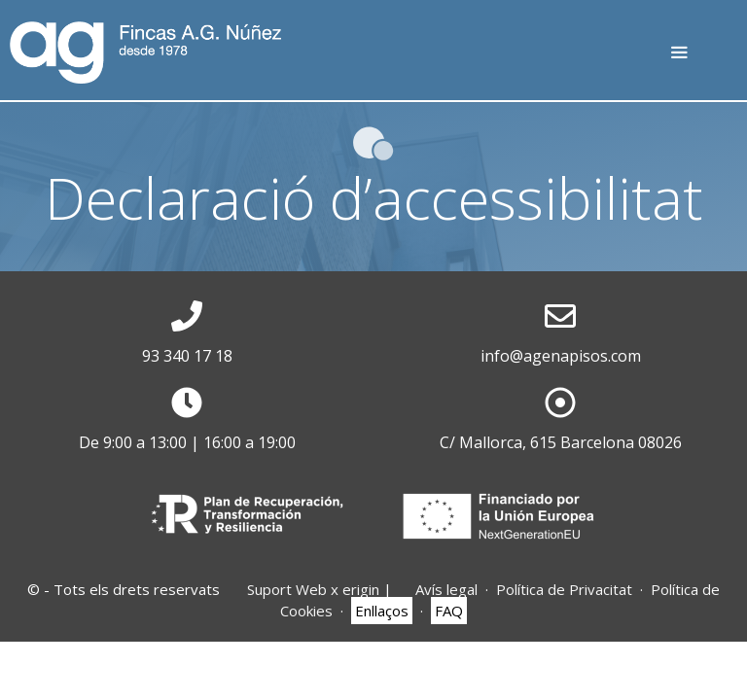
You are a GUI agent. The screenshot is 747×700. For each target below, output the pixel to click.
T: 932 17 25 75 (716, 60)
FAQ (449, 611)
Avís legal (446, 589)
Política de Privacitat (564, 589)
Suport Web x (313, 589)
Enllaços (382, 611)
